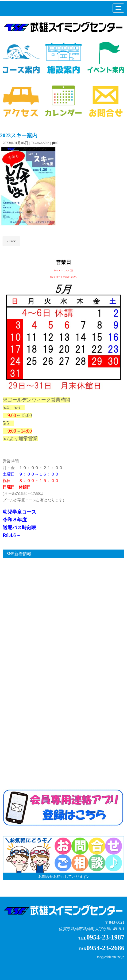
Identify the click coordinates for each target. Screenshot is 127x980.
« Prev (11, 241)
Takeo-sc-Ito (40, 143)
